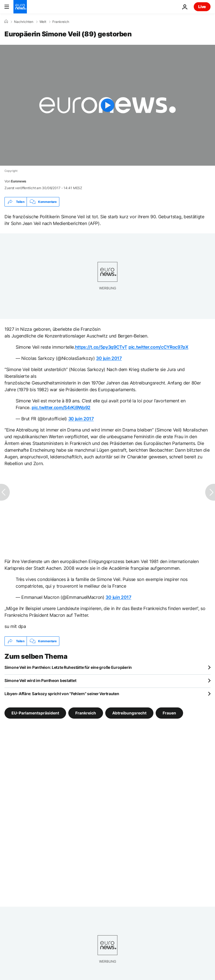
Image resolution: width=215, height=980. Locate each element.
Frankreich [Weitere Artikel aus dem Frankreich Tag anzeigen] (86, 713)
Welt (43, 22)
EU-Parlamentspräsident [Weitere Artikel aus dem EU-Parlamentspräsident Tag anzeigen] (35, 713)
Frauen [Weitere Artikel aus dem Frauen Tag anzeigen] (169, 713)
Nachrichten (24, 22)
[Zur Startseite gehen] (20, 7)
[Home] (6, 22)
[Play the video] (107, 105)
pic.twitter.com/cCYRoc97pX (158, 347)
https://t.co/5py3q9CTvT (101, 347)
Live (202, 7)
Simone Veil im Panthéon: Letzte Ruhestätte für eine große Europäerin (68, 667)
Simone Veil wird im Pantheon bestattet (40, 680)
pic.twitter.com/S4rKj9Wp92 (61, 407)
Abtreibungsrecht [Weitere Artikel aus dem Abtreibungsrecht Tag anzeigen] (129, 713)
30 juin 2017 (109, 358)
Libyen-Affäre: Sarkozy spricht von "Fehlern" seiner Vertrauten (62, 694)
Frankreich (61, 22)
